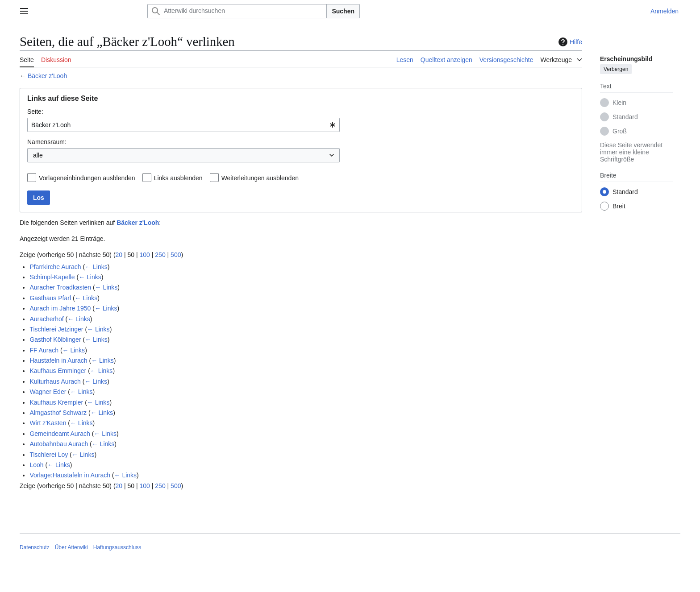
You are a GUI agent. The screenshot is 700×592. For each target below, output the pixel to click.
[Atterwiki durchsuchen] (237, 11)
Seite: (35, 112)
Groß (620, 131)
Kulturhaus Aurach (55, 381)
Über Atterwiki (71, 547)
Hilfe (569, 42)
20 (119, 255)
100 (145, 255)
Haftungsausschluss (117, 547)
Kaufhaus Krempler (56, 402)
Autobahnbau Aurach (59, 444)
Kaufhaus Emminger (58, 371)
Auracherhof (46, 319)
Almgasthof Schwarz (58, 413)
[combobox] (183, 125)
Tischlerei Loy (49, 455)
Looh (36, 465)
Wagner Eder (48, 392)
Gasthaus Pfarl (50, 298)
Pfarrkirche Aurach (55, 267)
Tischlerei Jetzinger (56, 329)
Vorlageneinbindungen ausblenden (87, 178)
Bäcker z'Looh (47, 76)
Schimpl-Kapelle (52, 277)
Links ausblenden (178, 178)
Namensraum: (47, 142)
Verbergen (616, 69)
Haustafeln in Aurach (58, 360)
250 (160, 255)
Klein (619, 103)
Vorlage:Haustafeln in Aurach (70, 475)
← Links (96, 267)
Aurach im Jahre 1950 (60, 308)
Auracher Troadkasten (60, 287)
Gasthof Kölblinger (55, 339)
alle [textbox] (38, 155)
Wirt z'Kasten (48, 423)
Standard (625, 117)
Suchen (343, 11)
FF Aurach (44, 350)
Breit (619, 206)
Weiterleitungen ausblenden (260, 178)
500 (176, 255)
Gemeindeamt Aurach (60, 434)
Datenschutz (35, 547)
